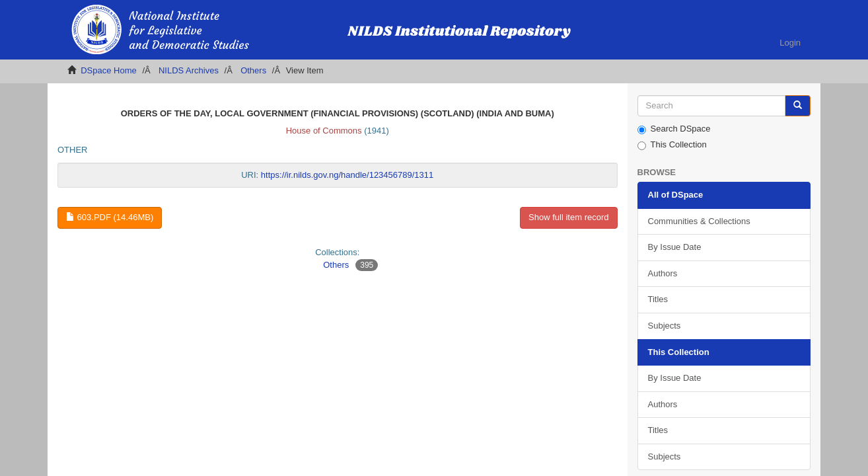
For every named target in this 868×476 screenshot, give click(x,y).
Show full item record (568, 217)
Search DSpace (674, 129)
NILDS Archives (189, 70)
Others (253, 70)
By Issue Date (675, 247)
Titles (658, 299)
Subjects (665, 326)
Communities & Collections (699, 221)
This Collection (672, 145)
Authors (663, 273)
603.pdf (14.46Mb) (110, 217)
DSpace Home (109, 70)
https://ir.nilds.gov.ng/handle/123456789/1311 (347, 175)
